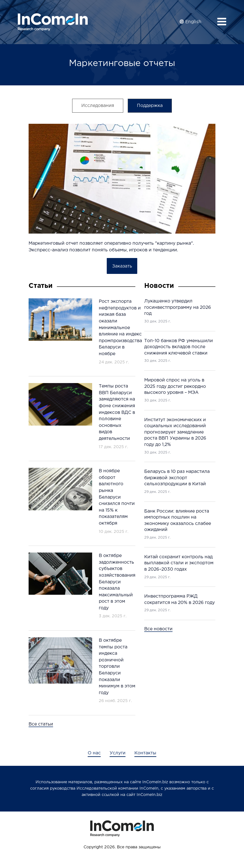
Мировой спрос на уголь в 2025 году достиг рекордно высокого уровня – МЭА (175, 386)
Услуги (118, 753)
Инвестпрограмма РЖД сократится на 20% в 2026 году (180, 600)
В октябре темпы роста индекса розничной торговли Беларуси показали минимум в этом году (117, 667)
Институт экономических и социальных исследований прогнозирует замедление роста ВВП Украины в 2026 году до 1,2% (175, 432)
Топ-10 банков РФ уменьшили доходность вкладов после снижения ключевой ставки (179, 347)
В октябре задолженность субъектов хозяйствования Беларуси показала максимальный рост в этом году (117, 582)
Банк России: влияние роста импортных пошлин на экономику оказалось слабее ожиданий (178, 521)
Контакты (145, 753)
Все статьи (41, 724)
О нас (94, 753)
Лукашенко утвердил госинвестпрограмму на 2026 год (178, 307)
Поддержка (150, 106)
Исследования (98, 106)
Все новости (158, 629)
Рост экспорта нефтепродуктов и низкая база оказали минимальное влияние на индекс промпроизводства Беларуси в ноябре (120, 328)
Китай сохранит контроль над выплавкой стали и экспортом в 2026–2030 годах (179, 563)
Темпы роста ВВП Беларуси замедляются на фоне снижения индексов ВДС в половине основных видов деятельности (117, 412)
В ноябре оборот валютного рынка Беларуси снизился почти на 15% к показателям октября (117, 497)
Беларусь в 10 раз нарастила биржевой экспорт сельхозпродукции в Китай (177, 478)
